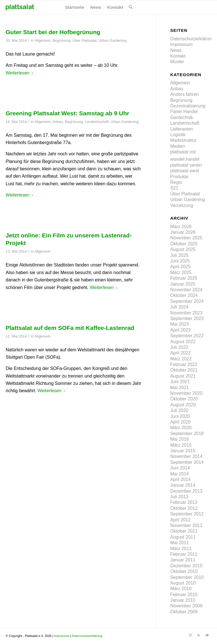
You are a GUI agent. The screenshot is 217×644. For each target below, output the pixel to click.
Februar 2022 (184, 364)
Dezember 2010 (186, 566)
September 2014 (187, 462)
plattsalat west (184, 171)
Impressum (181, 44)
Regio (176, 182)
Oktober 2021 (184, 370)
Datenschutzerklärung (192, 39)
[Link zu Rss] (199, 635)
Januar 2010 (183, 600)
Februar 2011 (184, 554)
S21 (174, 188)
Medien (177, 146)
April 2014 (180, 479)
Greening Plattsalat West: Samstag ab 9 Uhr (67, 113)
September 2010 (187, 577)
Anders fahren (184, 94)
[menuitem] (75, 7)
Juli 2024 (179, 307)
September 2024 (187, 301)
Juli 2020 (179, 410)
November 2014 (186, 456)
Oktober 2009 (184, 612)
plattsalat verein (186, 165)
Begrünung (61, 40)
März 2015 (181, 445)
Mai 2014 (179, 474)
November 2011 (186, 525)
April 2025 (180, 267)
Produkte (179, 177)
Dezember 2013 (186, 491)
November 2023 (186, 313)
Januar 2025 (183, 284)
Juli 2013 (179, 497)
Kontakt (178, 56)
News (176, 50)
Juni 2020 (180, 416)
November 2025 (186, 238)
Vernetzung (182, 205)
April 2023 (180, 330)
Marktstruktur (183, 140)
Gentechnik (182, 117)
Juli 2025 (179, 255)
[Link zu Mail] (207, 635)
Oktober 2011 (184, 531)
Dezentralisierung (188, 106)
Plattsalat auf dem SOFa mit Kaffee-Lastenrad (70, 328)
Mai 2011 (179, 543)
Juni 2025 (180, 261)
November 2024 (186, 290)
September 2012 (187, 514)
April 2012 (180, 520)
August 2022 (183, 342)
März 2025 (181, 273)
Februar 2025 (184, 278)
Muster (177, 62)
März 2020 (181, 428)
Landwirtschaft (97, 122)
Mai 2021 (179, 388)
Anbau (57, 122)
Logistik (178, 135)
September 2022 (187, 336)
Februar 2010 (184, 595)
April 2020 (180, 422)
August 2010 (183, 583)
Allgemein (43, 40)
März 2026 (181, 227)
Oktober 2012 (184, 508)
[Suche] (130, 7)
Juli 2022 (179, 347)
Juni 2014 (180, 468)
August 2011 (183, 537)
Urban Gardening (113, 40)
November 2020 (186, 393)
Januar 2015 (183, 451)
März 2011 (181, 549)
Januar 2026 (183, 232)
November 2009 (186, 606)
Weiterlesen (20, 73)
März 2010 (181, 589)
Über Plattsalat (85, 40)
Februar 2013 (184, 502)
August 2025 (183, 249)
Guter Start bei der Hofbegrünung (53, 32)
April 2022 (180, 353)
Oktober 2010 (184, 571)
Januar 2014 (183, 485)
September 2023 (187, 318)
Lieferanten (181, 129)
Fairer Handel (184, 112)
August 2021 (183, 376)
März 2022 (181, 359)
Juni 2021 (180, 382)
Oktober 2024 (184, 295)
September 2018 (187, 434)
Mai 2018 (179, 439)
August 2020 (183, 405)
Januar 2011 (183, 560)
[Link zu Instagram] (190, 635)
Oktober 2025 (184, 244)
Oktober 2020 (184, 399)
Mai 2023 (179, 324)
